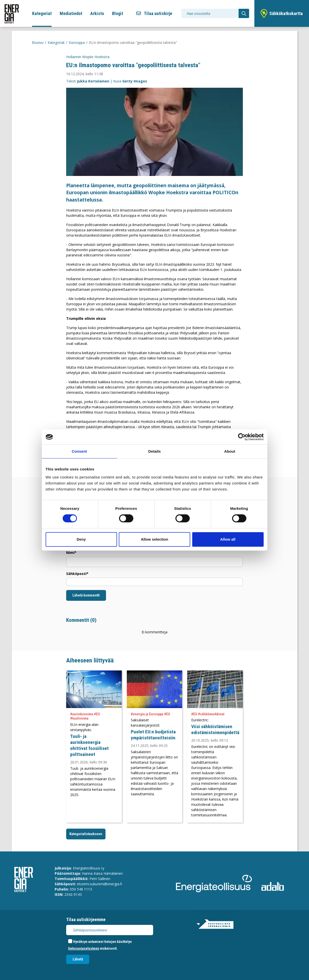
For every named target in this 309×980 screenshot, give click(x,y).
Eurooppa (77, 42)
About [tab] (230, 451)
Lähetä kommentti (86, 595)
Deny (81, 539)
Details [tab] (155, 451)
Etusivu (38, 42)
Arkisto (97, 13)
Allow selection (155, 539)
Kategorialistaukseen (86, 834)
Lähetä (78, 959)
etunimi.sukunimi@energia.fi (99, 884)
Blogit (118, 13)
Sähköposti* (77, 574)
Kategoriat (42, 13)
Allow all (228, 539)
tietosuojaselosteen (84, 948)
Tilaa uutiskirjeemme (86, 919)
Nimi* (71, 553)
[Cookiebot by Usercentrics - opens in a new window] (242, 437)
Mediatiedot (71, 13)
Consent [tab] (79, 451)
